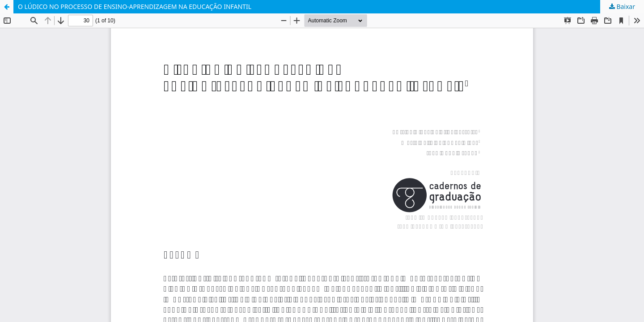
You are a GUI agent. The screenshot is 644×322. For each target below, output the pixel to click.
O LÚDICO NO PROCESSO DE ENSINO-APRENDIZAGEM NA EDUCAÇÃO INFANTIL (135, 6)
